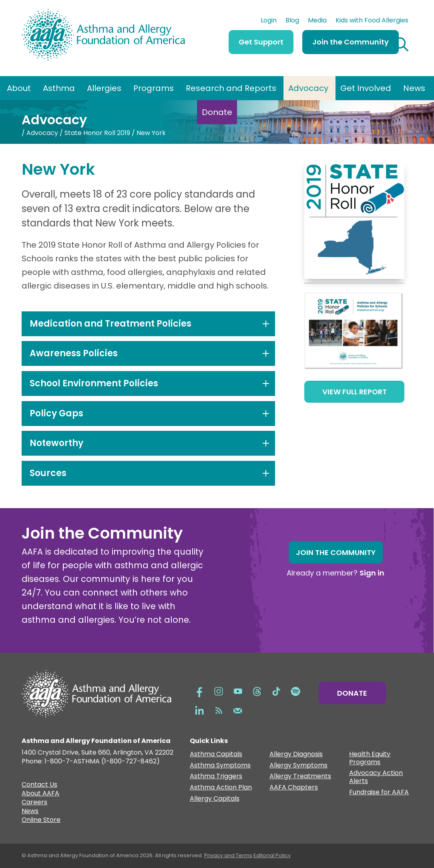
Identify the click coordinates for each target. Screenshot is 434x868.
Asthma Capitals (216, 754)
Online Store (41, 821)
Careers (34, 803)
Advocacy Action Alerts (376, 777)
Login (269, 21)
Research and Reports (231, 88)
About (19, 88)
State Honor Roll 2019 (97, 133)
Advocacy (308, 88)
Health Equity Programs (370, 758)
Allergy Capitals (215, 799)
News (414, 88)
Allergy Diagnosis (296, 754)
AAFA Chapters (294, 788)
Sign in (372, 573)
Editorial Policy (272, 855)
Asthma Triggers (216, 776)
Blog (292, 21)
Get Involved (366, 88)
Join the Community (351, 42)
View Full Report (355, 392)
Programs (154, 88)
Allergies (104, 88)
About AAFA (40, 794)
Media (317, 21)
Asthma (59, 88)
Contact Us (39, 785)
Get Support (261, 42)
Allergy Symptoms (298, 766)
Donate (217, 112)
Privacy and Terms (228, 855)
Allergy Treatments (300, 776)
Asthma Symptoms (220, 766)
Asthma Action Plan (221, 788)
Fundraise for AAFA (379, 792)
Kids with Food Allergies (372, 21)
